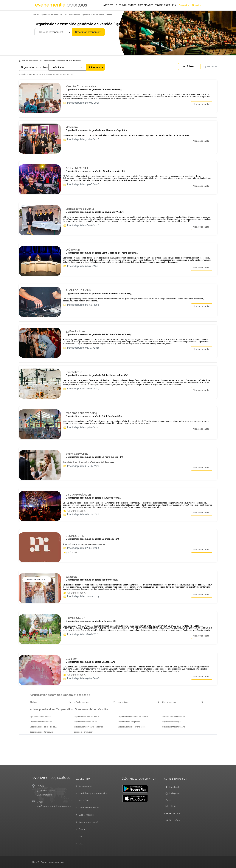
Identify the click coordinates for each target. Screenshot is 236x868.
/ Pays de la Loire (97, 15)
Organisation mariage (171, 722)
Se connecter (85, 786)
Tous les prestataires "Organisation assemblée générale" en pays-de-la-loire (50, 61)
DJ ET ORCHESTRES (126, 5)
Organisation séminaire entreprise (89, 727)
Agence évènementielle (41, 717)
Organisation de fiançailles (41, 732)
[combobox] (67, 67)
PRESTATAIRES (146, 5)
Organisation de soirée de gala (43, 727)
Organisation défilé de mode (86, 717)
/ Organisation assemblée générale (76, 15)
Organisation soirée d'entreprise (132, 727)
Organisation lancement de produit (133, 717)
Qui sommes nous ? (88, 822)
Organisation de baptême (129, 722)
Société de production (84, 732)
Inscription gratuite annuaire (93, 793)
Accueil (36, 15)
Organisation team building (174, 727)
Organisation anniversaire (41, 722)
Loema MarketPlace (89, 808)
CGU (81, 836)
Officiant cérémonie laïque (173, 717)
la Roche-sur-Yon (82, 702)
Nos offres (84, 800)
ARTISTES (108, 5)
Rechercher (96, 67)
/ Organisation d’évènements (51, 15)
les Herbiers (123, 702)
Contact (83, 829)
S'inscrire (196, 5)
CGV (81, 844)
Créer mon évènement (88, 32)
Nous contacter (202, 104)
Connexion (184, 5)
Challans (34, 702)
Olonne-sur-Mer (169, 702)
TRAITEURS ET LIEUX (166, 5)
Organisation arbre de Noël (86, 722)
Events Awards (86, 815)
